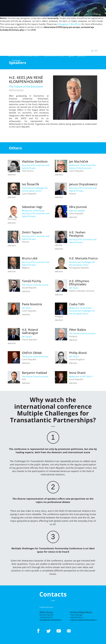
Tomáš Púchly (32, 280)
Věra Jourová (78, 206)
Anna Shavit (77, 372)
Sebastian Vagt (32, 206)
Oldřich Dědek (32, 352)
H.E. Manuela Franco (83, 258)
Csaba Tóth (77, 304)
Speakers (82, 55)
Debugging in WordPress (69, 24)
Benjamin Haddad (35, 372)
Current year (15, 55)
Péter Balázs (78, 329)
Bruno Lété (30, 258)
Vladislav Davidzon (35, 161)
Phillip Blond (78, 352)
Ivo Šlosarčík (31, 184)
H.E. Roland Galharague (30, 331)
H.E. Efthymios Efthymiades (79, 282)
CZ (92, 50)
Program (70, 55)
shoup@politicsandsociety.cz (51, 619)
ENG (96, 50)
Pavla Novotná (32, 304)
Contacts (16, 60)
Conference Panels (54, 55)
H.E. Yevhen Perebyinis (77, 233)
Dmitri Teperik (32, 232)
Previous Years (31, 55)
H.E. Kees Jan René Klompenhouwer (26, 79)
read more (12, 174)
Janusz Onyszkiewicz (83, 184)
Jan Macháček (79, 161)
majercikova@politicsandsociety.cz (84, 619)
